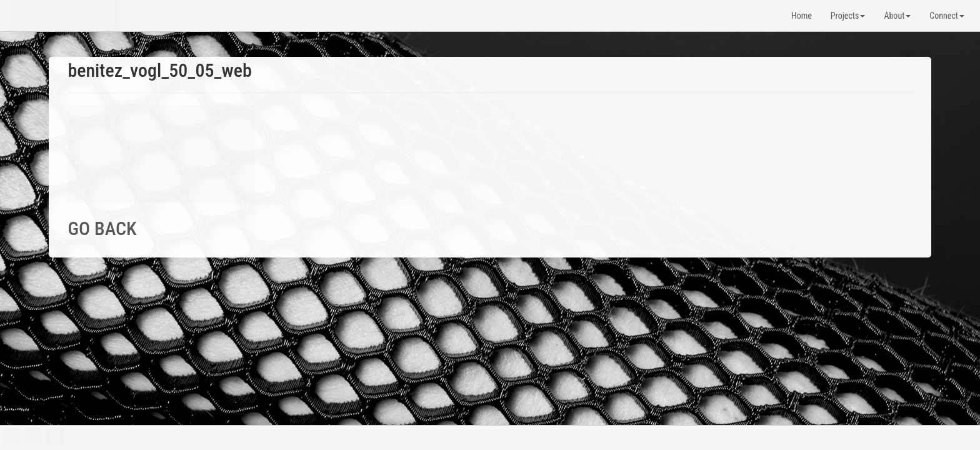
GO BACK (102, 228)
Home (802, 16)
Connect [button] (947, 16)
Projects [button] (848, 16)
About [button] (897, 16)
